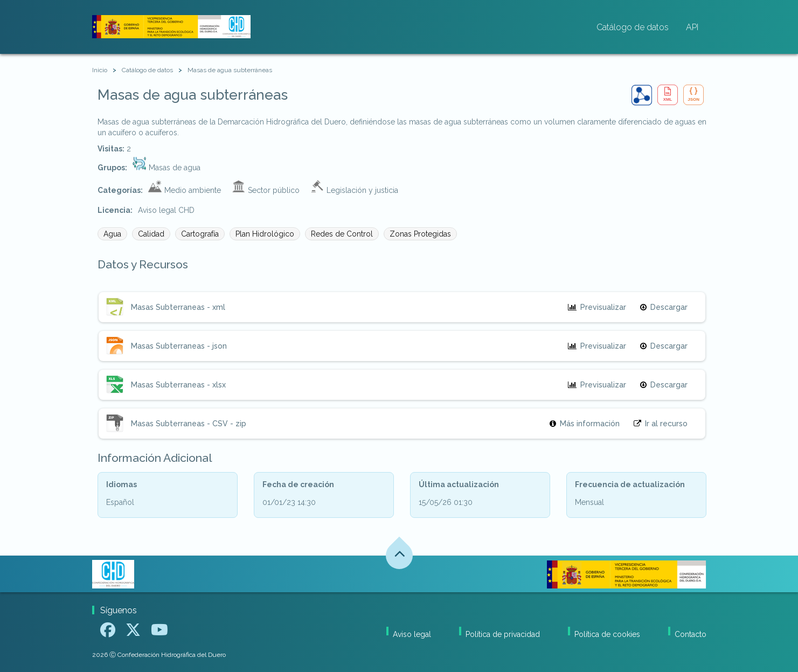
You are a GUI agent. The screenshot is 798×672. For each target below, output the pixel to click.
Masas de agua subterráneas (230, 70)
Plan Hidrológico (265, 234)
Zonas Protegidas (420, 234)
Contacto (691, 634)
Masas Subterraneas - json (179, 346)
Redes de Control (342, 234)
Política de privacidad (503, 634)
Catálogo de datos (633, 27)
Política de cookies (607, 634)
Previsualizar (597, 307)
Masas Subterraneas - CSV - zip (189, 424)
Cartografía (200, 234)
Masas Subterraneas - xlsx (178, 385)
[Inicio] (100, 70)
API (692, 27)
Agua (112, 234)
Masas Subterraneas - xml (178, 307)
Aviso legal (412, 634)
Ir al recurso (661, 424)
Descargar (664, 307)
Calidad (151, 234)
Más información (585, 424)
